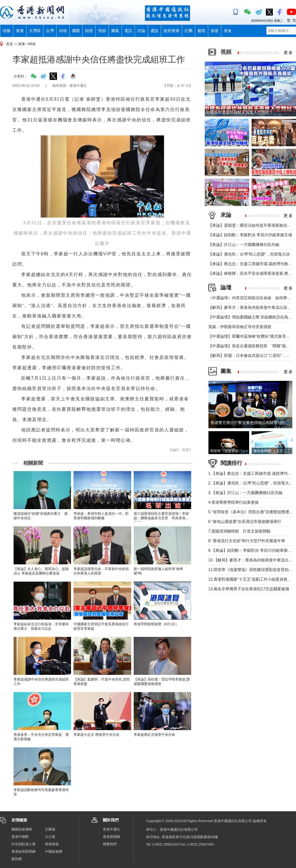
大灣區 (35, 31)
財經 (89, 31)
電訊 (128, 31)
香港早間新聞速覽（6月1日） (156, 624)
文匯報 (50, 829)
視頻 (102, 31)
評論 (141, 31)
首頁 (9, 44)
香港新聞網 (111, 837)
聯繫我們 (110, 844)
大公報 (50, 837)
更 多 (288, 53)
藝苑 (202, 31)
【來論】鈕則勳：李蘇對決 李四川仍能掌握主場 (250, 235)
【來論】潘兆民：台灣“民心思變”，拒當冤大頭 (249, 254)
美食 (228, 31)
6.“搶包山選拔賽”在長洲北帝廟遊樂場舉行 (245, 522)
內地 (63, 31)
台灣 (50, 31)
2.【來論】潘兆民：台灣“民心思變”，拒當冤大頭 (251, 483)
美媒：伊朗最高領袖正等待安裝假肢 (240, 327)
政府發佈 (171, 31)
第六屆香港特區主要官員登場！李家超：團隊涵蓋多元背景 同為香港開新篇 (161, 518)
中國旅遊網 (54, 851)
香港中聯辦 (20, 837)
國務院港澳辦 (22, 829)
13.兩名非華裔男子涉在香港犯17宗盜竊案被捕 (249, 589)
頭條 (7, 31)
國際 (76, 31)
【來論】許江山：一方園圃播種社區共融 (244, 245)
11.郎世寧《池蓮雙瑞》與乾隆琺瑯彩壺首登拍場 (250, 570)
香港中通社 (111, 829)
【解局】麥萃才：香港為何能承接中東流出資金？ (252, 307)
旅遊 (215, 31)
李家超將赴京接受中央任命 (154, 735)
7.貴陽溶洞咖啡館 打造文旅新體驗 (239, 531)
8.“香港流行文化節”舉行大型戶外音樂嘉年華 (247, 541)
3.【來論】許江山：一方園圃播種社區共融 (245, 493)
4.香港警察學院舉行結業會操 (233, 502)
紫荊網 (17, 859)
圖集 (115, 31)
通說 (154, 31)
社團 (188, 31)
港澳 (20, 31)
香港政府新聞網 (23, 851)
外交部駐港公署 (23, 844)
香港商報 (52, 844)
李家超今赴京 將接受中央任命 (96, 735)
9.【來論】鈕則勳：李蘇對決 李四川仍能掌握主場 (252, 550)
